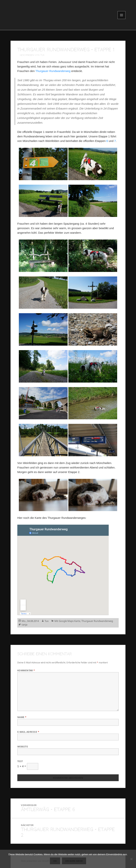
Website (23, 747)
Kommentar (26, 670)
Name (22, 717)
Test (20, 761)
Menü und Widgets (122, 19)
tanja (24, 625)
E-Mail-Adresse (28, 732)
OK (55, 861)
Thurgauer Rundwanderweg (53, 71)
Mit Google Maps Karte (67, 621)
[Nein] (131, 859)
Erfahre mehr (74, 861)
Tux (47, 621)
